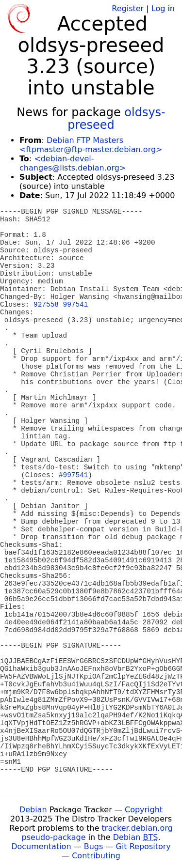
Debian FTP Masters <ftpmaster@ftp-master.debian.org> (91, 145)
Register (128, 8)
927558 (46, 305)
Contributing (96, 856)
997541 (76, 305)
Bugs (94, 846)
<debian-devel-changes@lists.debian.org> (73, 163)
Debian (33, 810)
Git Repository (143, 846)
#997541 (73, 475)
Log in (163, 8)
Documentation (41, 846)
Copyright (144, 810)
